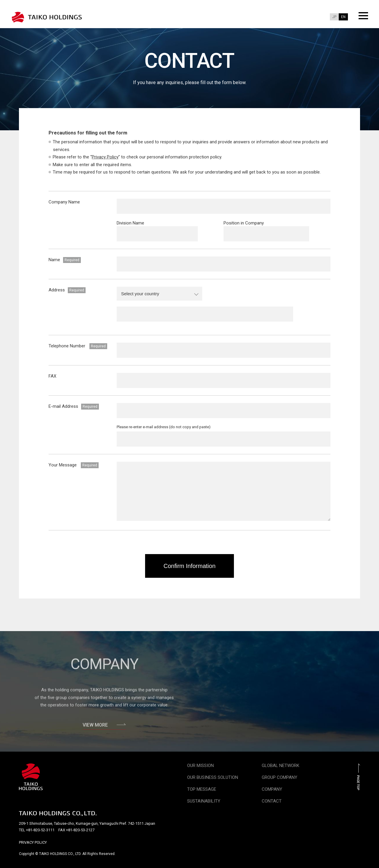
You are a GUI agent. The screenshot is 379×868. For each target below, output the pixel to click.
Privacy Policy (105, 157)
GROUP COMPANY (280, 777)
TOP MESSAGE (202, 789)
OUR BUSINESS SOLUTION (213, 777)
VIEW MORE (104, 727)
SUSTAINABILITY (204, 801)
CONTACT (272, 801)
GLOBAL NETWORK (281, 766)
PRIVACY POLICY (33, 842)
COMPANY (272, 789)
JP (334, 17)
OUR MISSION (200, 766)
